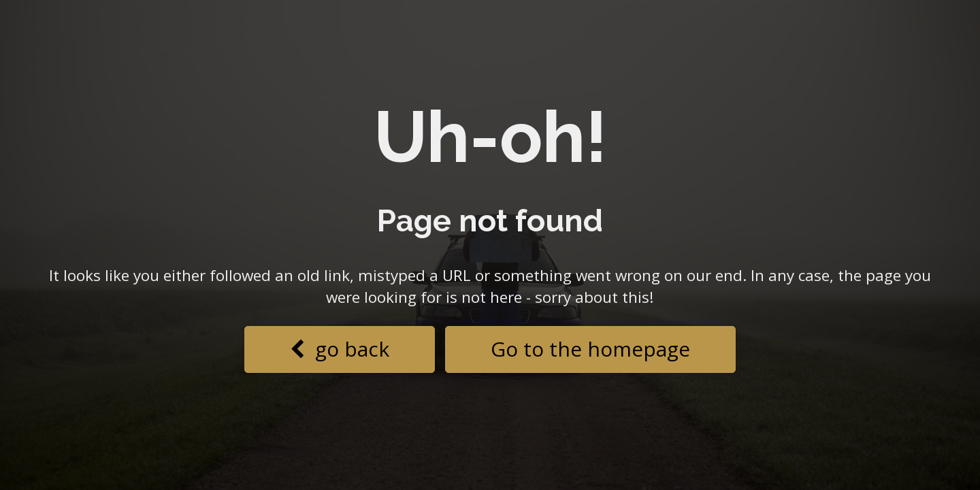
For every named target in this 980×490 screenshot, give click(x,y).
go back (340, 349)
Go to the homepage (590, 349)
